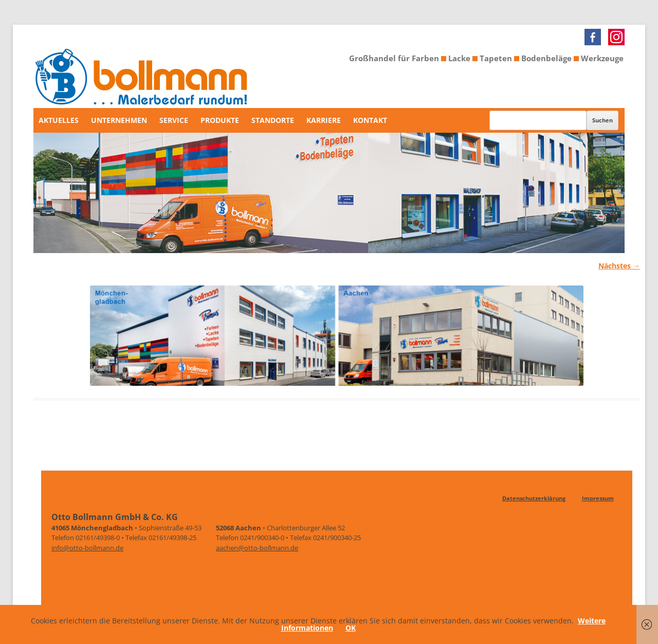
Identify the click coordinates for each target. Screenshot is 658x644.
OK (351, 628)
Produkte (220, 120)
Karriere (324, 120)
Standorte (273, 120)
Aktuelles (59, 120)
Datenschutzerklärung (534, 498)
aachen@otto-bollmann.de (257, 548)
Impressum (598, 498)
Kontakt (370, 120)
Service (174, 120)
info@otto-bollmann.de (87, 548)
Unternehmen (119, 120)
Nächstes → (619, 266)
